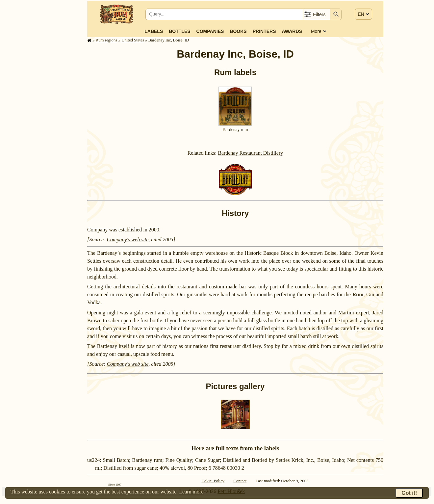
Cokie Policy (213, 481)
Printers (264, 31)
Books (238, 31)
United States (133, 40)
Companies (210, 31)
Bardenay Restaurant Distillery (250, 153)
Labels (154, 31)
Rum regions (107, 40)
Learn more (191, 492)
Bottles (179, 31)
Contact (240, 481)
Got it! (409, 493)
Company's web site (128, 239)
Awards (292, 31)
